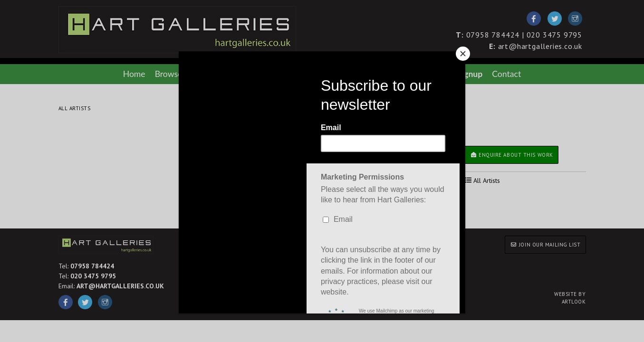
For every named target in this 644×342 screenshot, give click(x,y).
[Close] (463, 54)
